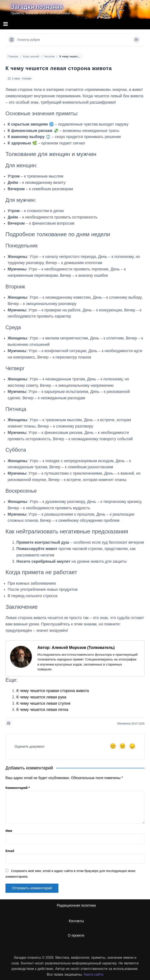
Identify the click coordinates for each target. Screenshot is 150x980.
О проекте (76, 935)
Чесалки (49, 57)
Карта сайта (93, 974)
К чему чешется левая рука (41, 697)
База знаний (31, 57)
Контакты (76, 921)
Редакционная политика (76, 905)
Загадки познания (37, 7)
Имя (9, 831)
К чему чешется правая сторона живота (53, 691)
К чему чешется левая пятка (42, 710)
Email (10, 851)
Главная (13, 57)
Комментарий (18, 788)
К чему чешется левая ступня (43, 703)
